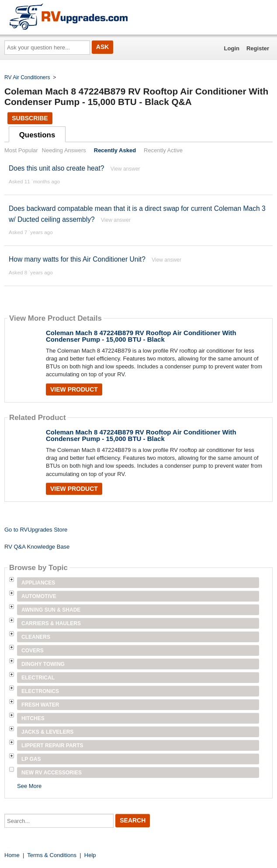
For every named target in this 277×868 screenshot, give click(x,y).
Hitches (33, 718)
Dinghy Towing (43, 664)
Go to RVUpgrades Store (36, 530)
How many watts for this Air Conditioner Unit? (77, 259)
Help (90, 855)
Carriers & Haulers (51, 623)
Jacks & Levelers (47, 732)
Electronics (40, 691)
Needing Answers (64, 150)
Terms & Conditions (52, 855)
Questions (37, 135)
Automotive (39, 596)
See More (29, 786)
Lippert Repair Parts (52, 745)
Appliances (38, 583)
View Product (74, 389)
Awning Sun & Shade (51, 610)
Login (232, 48)
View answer (125, 169)
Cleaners (36, 637)
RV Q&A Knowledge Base (37, 547)
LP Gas (31, 759)
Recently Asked (115, 150)
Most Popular (21, 150)
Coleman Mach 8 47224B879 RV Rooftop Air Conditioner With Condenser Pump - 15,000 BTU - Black (141, 336)
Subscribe (30, 118)
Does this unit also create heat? (56, 168)
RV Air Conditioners (27, 77)
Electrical (38, 678)
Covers (33, 651)
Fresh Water (40, 705)
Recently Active (163, 150)
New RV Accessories (52, 773)
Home (12, 855)
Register (258, 48)
